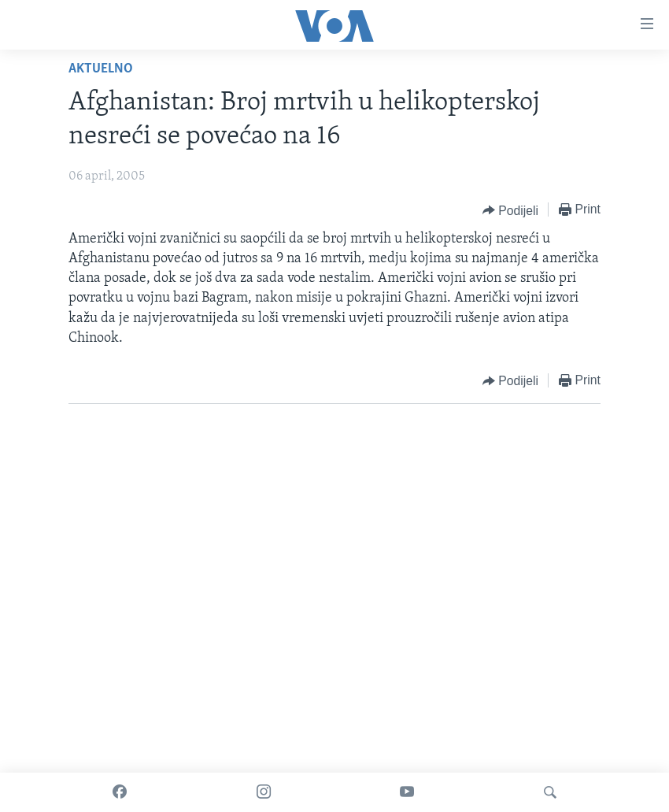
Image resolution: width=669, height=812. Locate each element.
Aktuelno (101, 69)
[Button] (510, 210)
